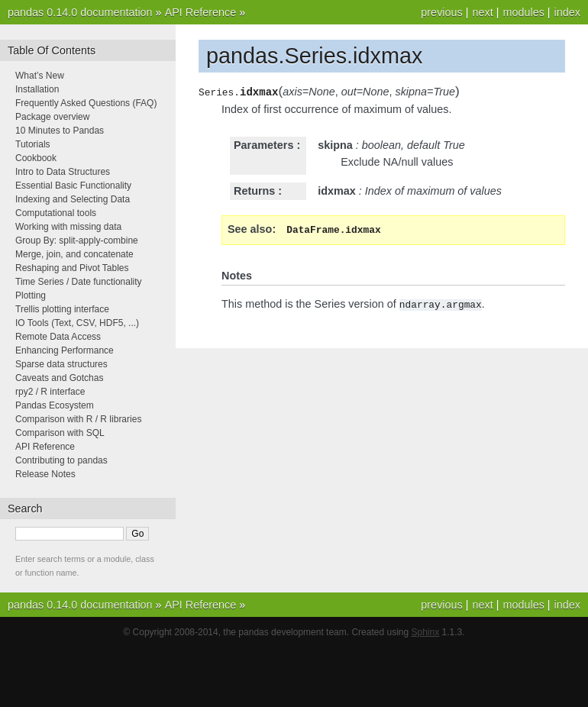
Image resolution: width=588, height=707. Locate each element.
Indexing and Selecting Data (73, 199)
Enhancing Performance (65, 350)
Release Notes (45, 474)
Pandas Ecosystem (55, 405)
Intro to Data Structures (63, 172)
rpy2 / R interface (50, 392)
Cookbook (36, 158)
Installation (37, 89)
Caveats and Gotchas (59, 378)
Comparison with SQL (60, 433)
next (482, 12)
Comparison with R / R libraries (78, 419)
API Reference (201, 12)
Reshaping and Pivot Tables (72, 268)
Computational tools (56, 213)
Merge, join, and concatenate (74, 254)
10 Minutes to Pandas (60, 131)
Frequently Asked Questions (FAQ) (86, 103)
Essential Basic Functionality (73, 186)
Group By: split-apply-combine (77, 241)
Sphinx (426, 632)
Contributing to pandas (61, 460)
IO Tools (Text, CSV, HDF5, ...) (77, 323)
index (567, 12)
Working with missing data (68, 227)
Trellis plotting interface (62, 309)
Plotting (31, 295)
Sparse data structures (61, 364)
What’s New (40, 76)
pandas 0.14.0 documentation (80, 12)
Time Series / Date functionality (79, 282)
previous (441, 12)
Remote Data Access (58, 337)
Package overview (52, 117)
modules (523, 12)
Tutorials (33, 144)
